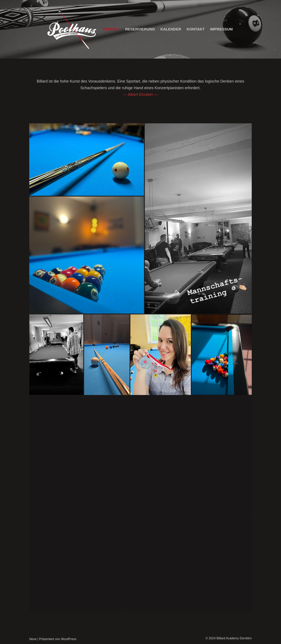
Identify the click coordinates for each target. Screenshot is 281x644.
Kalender (171, 29)
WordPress (69, 639)
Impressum (221, 29)
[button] (119, 29)
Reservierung (140, 29)
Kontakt (196, 29)
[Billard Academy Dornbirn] (72, 29)
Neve (33, 639)
